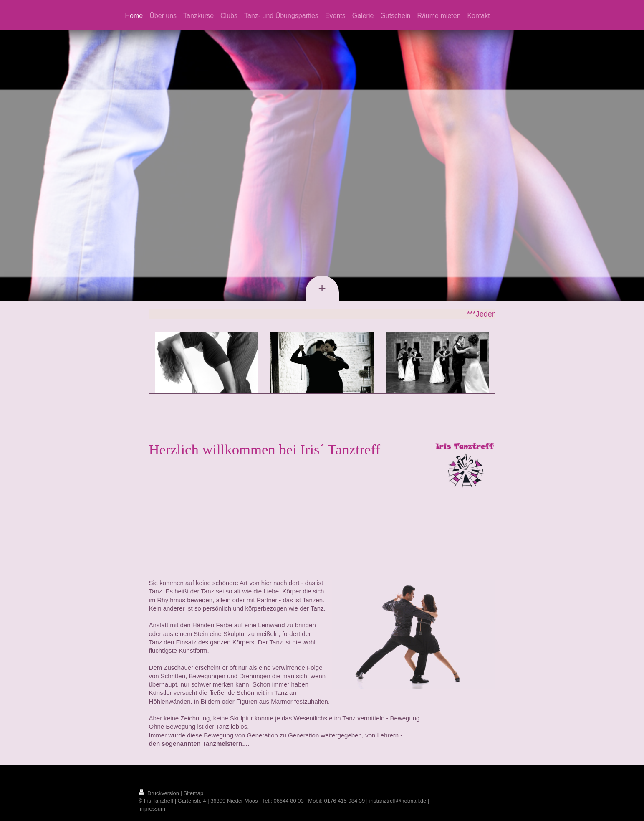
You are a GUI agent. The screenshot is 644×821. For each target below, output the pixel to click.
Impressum (152, 809)
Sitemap (194, 793)
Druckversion (160, 793)
